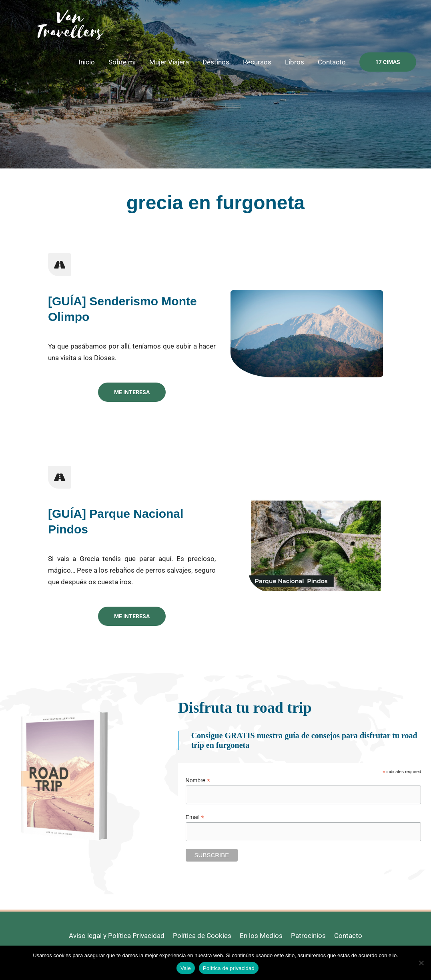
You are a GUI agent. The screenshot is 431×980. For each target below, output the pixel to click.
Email (195, 817)
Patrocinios (308, 936)
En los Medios (261, 936)
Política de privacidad (229, 968)
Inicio (87, 62)
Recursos (257, 62)
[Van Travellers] (70, 24)
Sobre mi (122, 62)
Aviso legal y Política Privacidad (117, 936)
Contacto (332, 62)
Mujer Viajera (169, 62)
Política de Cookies (202, 936)
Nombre (198, 781)
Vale (186, 968)
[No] (421, 963)
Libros (295, 62)
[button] (388, 62)
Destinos (216, 62)
